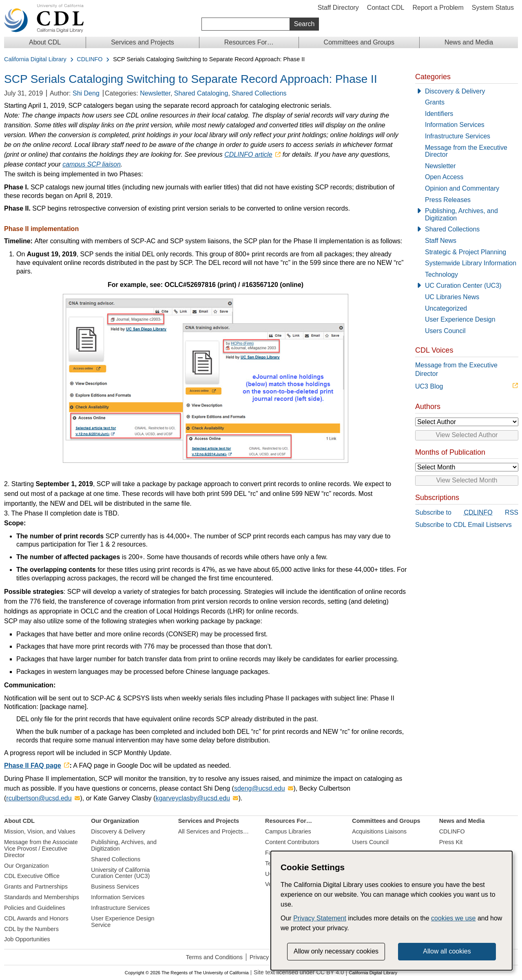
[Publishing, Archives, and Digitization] (467, 214)
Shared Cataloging (201, 93)
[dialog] (391, 911)
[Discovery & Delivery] (467, 91)
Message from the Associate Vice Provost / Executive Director (41, 849)
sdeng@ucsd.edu (260, 788)
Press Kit (451, 842)
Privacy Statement (320, 918)
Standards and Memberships (42, 897)
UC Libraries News (452, 297)
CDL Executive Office (32, 876)
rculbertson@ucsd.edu (39, 798)
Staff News (441, 241)
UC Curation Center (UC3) (463, 286)
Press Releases (448, 200)
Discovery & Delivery (455, 91)
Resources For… (249, 42)
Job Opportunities (27, 939)
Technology (441, 274)
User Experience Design (460, 319)
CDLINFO (90, 59)
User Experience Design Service (123, 922)
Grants (435, 102)
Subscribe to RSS (467, 513)
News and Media (469, 42)
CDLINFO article (248, 154)
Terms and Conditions (214, 957)
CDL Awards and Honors (36, 918)
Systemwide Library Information (471, 263)
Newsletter (155, 93)
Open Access (444, 177)
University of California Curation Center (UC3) (120, 873)
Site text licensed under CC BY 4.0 (299, 972)
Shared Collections (259, 93)
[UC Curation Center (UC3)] (467, 286)
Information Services (455, 125)
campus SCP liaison (92, 164)
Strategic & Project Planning (466, 252)
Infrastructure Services (458, 136)
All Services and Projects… (214, 831)
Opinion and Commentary (462, 188)
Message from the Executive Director (466, 151)
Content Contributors (292, 842)
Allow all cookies (447, 951)
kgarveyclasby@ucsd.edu (193, 798)
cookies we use (453, 918)
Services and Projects (143, 42)
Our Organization (27, 866)
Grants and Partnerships (36, 887)
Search (304, 24)
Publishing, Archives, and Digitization (461, 214)
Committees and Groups (359, 42)
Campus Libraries (288, 831)
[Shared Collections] (467, 229)
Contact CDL (386, 8)
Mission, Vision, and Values (40, 831)
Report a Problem (438, 8)
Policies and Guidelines (35, 908)
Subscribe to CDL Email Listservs (463, 525)
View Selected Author (467, 435)
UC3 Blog (429, 386)
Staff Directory (338, 8)
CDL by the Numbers (31, 929)
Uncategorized (446, 308)
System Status (493, 8)
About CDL (45, 42)
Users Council (445, 331)
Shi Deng (86, 93)
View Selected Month (467, 480)
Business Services (115, 887)
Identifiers (439, 114)
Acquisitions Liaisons (379, 831)
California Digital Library (35, 59)
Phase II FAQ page (33, 766)
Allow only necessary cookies (336, 951)
